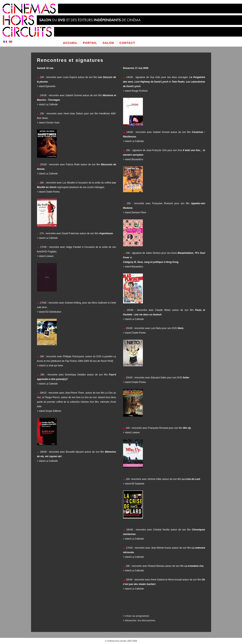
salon (108, 43)
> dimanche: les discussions (139, 620)
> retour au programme (136, 616)
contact (127, 43)
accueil (70, 43)
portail (90, 43)
